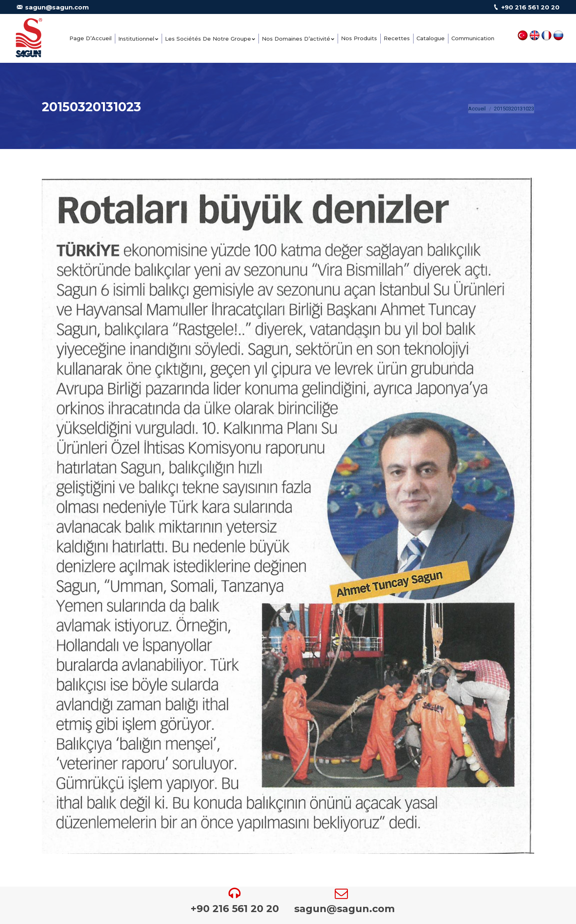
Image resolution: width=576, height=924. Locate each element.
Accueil (477, 109)
